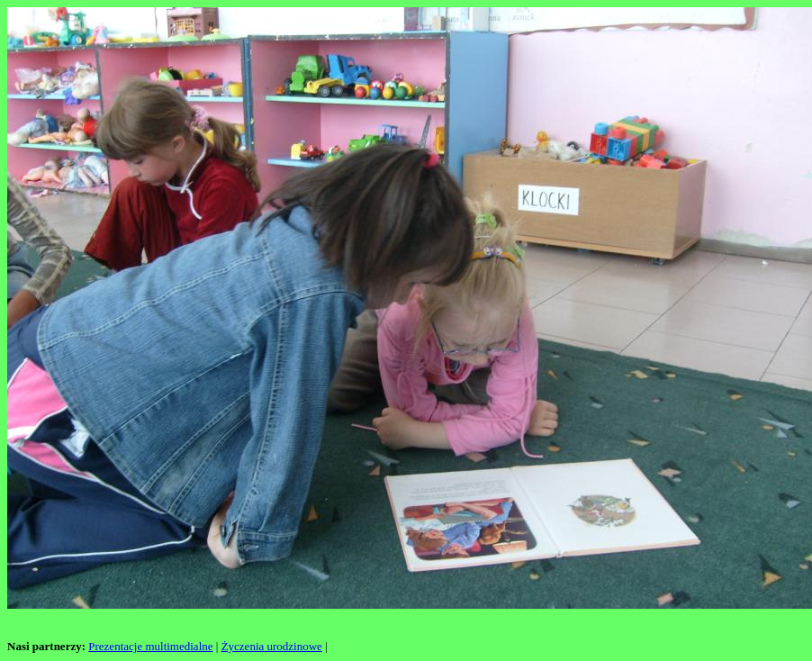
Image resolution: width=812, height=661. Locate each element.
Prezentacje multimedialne (150, 646)
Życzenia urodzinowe (272, 646)
